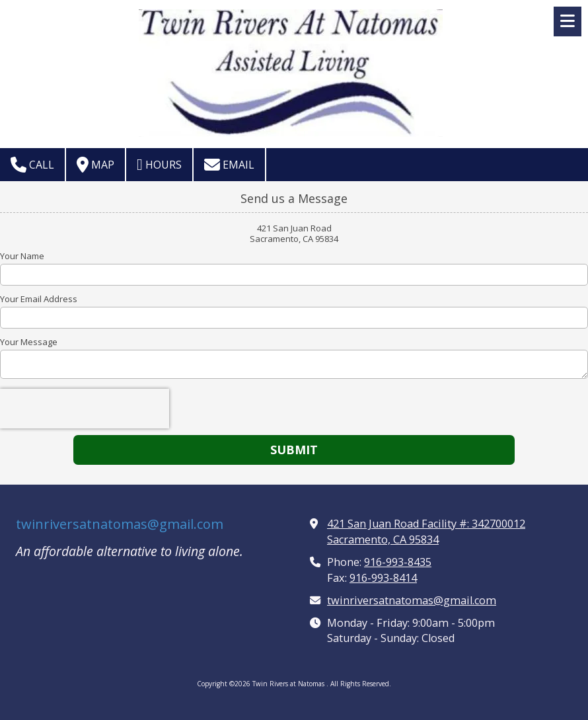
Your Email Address (39, 299)
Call (32, 165)
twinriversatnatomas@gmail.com (120, 524)
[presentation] (85, 409)
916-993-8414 (383, 578)
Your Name (22, 256)
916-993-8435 (398, 562)
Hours (159, 165)
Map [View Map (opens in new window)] (95, 165)
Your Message (29, 342)
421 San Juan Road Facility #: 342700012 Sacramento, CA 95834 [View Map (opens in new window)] (426, 532)
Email (229, 165)
